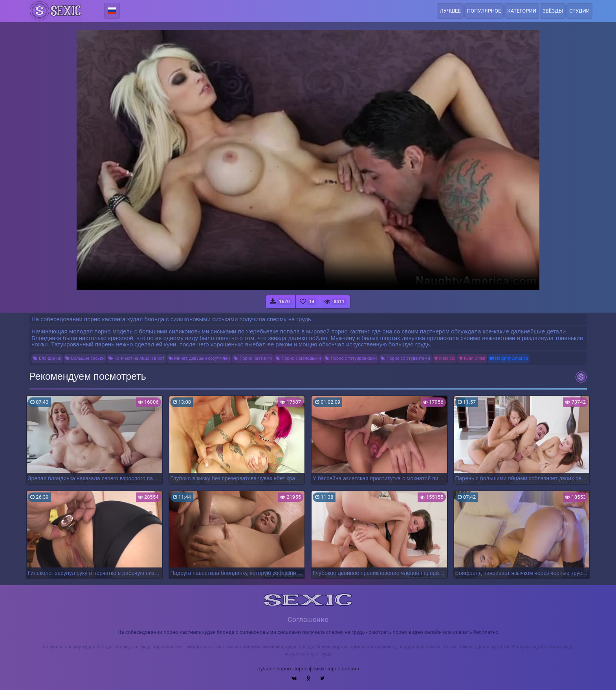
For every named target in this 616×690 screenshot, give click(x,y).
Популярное (484, 11)
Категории (522, 11)
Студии (579, 11)
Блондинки (47, 358)
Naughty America (509, 358)
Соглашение (308, 620)
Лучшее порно (274, 669)
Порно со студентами (405, 358)
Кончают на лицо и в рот (136, 358)
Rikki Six (445, 358)
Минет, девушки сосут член (199, 358)
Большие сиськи (85, 358)
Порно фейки (308, 669)
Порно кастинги (253, 358)
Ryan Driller (472, 358)
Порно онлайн (342, 669)
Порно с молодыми (298, 358)
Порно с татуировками (351, 358)
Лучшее (450, 11)
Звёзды (553, 11)
